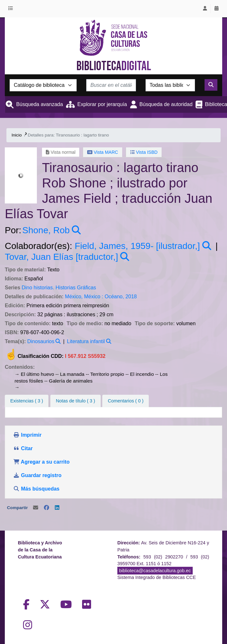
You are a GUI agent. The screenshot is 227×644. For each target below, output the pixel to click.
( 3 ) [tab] (27, 401)
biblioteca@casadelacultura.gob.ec (155, 571)
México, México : (84, 297)
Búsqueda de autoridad (166, 104)
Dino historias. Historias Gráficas (59, 288)
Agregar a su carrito (41, 462)
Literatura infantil (86, 341)
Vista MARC (103, 152)
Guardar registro (38, 475)
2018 (131, 297)
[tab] (75, 401)
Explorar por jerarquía (102, 104)
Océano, (114, 297)
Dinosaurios (41, 341)
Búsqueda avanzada (39, 104)
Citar (23, 448)
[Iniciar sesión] (205, 9)
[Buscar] (211, 85)
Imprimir (27, 435)
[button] (12, 9)
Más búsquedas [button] (37, 489)
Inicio (17, 135)
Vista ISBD (144, 152)
